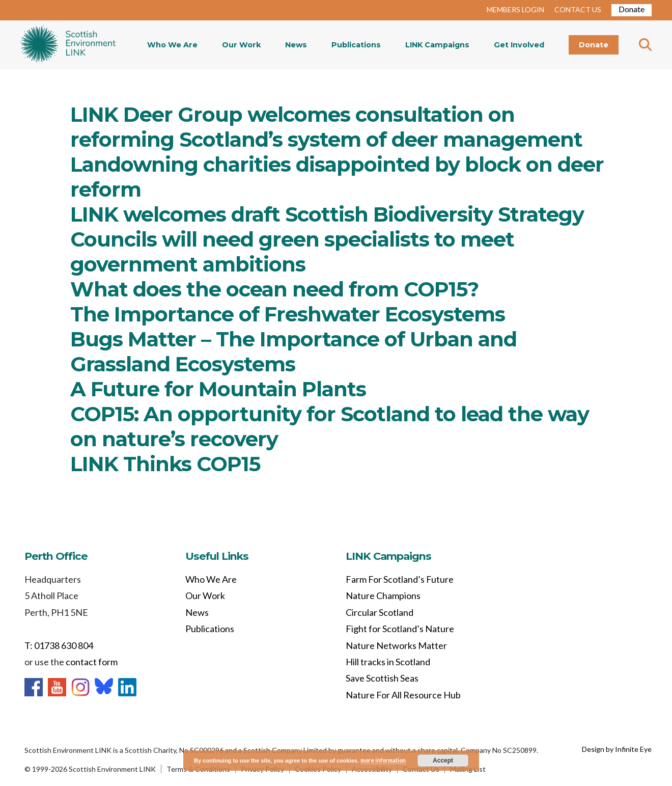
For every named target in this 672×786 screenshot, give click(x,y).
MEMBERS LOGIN (515, 9)
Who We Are (172, 45)
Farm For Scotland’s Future (400, 579)
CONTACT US (578, 9)
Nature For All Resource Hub (403, 695)
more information (383, 760)
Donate (632, 9)
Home (68, 45)
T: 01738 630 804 (59, 645)
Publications (356, 45)
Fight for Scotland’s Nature (400, 629)
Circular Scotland (380, 612)
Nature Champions (383, 595)
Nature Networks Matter (396, 645)
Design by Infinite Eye (617, 749)
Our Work (241, 45)
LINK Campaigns (437, 45)
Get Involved (519, 45)
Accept (443, 761)
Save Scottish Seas (382, 678)
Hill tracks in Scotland (388, 662)
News (296, 45)
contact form (92, 662)
